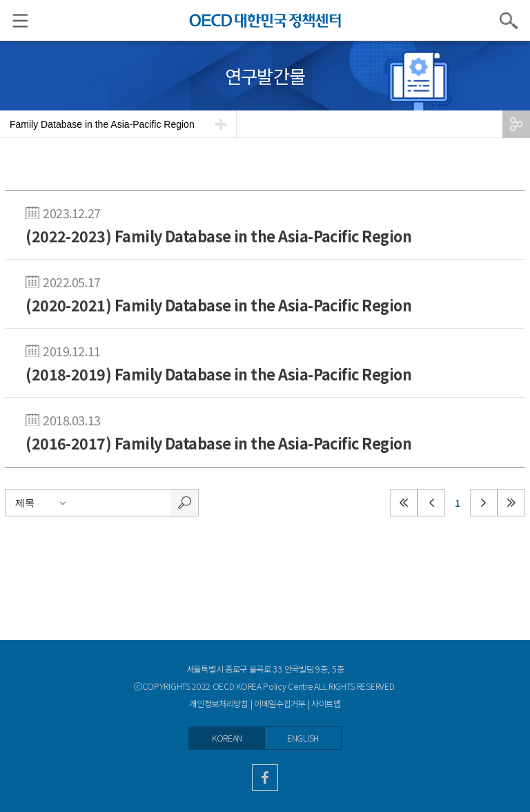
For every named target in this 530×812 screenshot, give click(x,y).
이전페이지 (431, 503)
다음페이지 (484, 503)
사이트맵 (326, 704)
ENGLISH (303, 738)
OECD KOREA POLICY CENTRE (265, 20)
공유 (516, 124)
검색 (509, 21)
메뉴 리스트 (14, 21)
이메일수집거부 (280, 704)
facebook (265, 777)
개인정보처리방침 (219, 704)
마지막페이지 (511, 503)
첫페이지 (404, 503)
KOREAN (227, 738)
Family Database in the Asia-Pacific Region (102, 124)
